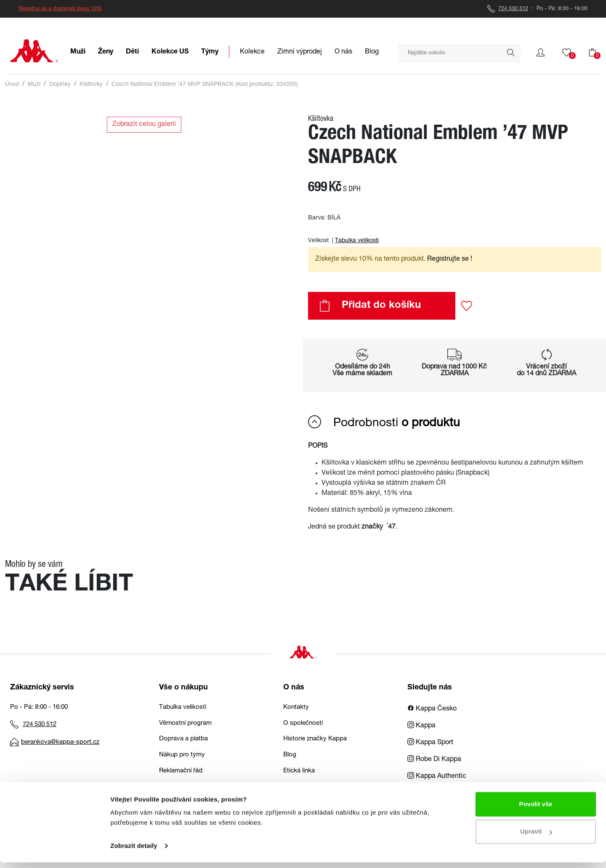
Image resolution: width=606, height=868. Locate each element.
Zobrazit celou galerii (144, 125)
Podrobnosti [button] (384, 422)
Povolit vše (536, 810)
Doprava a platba (183, 739)
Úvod (12, 85)
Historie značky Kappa (315, 739)
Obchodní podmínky (188, 787)
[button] (541, 53)
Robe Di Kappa (434, 760)
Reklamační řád (181, 771)
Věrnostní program (185, 723)
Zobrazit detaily (134, 851)
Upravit (536, 837)
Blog (290, 755)
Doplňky (60, 85)
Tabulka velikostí (357, 241)
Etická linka (299, 771)
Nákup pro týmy (182, 755)
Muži (34, 85)
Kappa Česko (432, 709)
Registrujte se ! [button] (450, 259)
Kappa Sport (430, 743)
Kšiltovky (91, 85)
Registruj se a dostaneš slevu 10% (60, 9)
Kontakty (296, 707)
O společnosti (303, 723)
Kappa (421, 726)
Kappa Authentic (437, 777)
